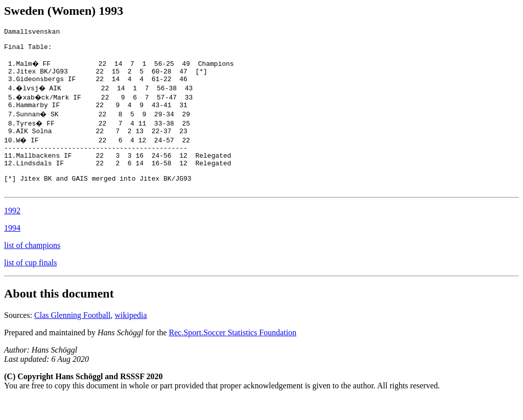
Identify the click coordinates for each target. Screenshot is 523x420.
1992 (12, 232)
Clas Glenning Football (72, 337)
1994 (12, 249)
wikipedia (130, 337)
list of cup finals (31, 284)
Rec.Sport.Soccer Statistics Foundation (233, 354)
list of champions (32, 267)
